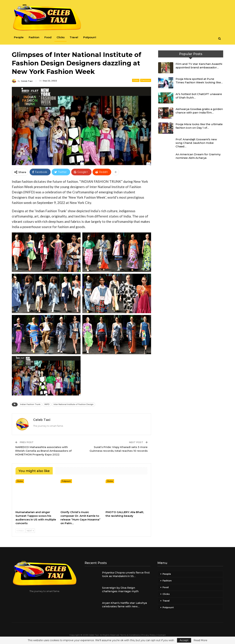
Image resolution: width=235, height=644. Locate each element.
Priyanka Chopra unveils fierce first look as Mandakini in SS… (126, 574)
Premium (146, 80)
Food (48, 37)
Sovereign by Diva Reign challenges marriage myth (120, 589)
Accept (184, 640)
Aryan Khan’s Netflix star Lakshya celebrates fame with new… (124, 605)
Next (30, 531)
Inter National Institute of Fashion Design (74, 404)
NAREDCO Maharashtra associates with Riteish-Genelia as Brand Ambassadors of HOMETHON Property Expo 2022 (43, 451)
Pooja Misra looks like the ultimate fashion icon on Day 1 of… (199, 126)
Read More (200, 640)
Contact (162, 635)
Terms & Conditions (130, 635)
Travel (74, 37)
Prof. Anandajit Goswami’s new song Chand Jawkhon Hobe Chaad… (196, 143)
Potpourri (90, 37)
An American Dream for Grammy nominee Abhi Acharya (198, 156)
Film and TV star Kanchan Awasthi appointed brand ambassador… (199, 66)
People (19, 37)
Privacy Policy (149, 635)
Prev (20, 531)
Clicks (61, 37)
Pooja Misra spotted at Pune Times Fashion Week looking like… (199, 81)
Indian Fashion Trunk (30, 404)
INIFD (47, 404)
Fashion (34, 37)
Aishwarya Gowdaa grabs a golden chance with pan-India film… (199, 111)
